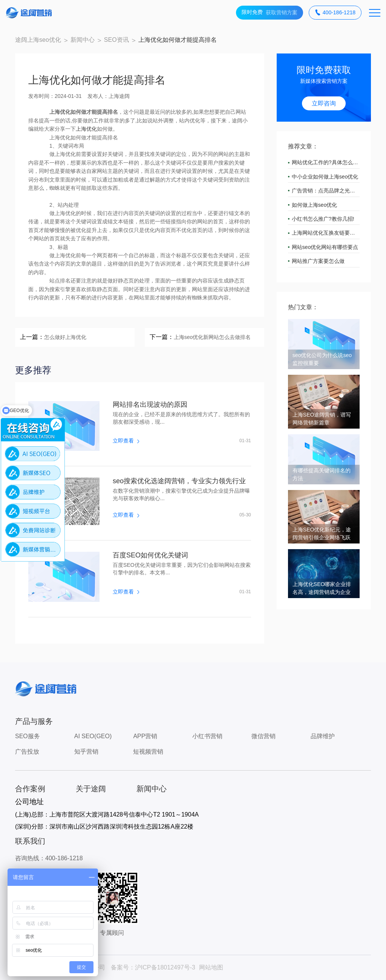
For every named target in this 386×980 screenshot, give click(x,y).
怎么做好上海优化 (65, 337)
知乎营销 (86, 752)
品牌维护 (323, 736)
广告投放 (27, 752)
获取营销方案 (270, 13)
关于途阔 (91, 789)
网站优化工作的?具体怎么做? (326, 162)
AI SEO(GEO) (93, 736)
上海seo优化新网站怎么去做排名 (212, 337)
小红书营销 (207, 736)
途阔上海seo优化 (38, 40)
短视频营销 (148, 752)
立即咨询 (324, 103)
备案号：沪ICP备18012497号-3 (153, 967)
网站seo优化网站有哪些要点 (325, 247)
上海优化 (86, 129)
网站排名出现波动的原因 (150, 405)
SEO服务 (28, 736)
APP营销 (145, 736)
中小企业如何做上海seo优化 (325, 177)
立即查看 (126, 441)
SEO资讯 (116, 40)
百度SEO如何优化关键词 (150, 555)
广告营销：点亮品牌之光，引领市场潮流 (326, 191)
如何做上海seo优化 (315, 205)
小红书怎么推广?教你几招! (323, 219)
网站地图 (211, 967)
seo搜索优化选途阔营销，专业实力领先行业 (179, 481)
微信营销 (263, 736)
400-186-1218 (335, 13)
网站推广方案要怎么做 (318, 261)
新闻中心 (83, 40)
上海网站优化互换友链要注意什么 (326, 233)
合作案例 (30, 789)
